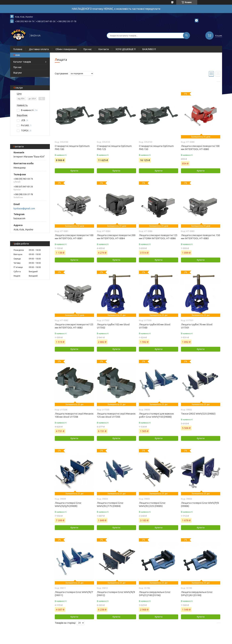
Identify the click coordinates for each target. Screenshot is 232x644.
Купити (74, 171)
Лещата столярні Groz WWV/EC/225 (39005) (152, 504)
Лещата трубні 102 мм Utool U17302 (113, 326)
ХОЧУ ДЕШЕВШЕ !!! (126, 49)
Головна (18, 49)
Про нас (88, 49)
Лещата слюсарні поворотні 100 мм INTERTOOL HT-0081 (74, 237)
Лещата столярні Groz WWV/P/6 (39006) (200, 504)
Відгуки (18, 73)
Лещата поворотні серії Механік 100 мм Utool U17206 (74, 415)
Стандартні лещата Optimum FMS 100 (72, 148)
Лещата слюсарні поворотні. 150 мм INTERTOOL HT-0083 (200, 237)
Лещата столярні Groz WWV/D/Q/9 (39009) (68, 504)
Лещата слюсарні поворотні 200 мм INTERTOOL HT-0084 (116, 237)
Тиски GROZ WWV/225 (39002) (198, 414)
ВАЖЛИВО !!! (149, 49)
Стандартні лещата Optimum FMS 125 (114, 148)
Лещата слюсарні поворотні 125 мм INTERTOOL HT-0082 (74, 326)
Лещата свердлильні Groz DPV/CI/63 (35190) (197, 594)
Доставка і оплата (39, 49)
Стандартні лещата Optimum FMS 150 (156, 148)
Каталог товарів (22, 62)
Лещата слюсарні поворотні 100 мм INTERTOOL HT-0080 (200, 148)
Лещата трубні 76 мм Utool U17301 (197, 326)
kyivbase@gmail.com (24, 208)
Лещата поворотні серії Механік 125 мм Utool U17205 (116, 415)
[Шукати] (186, 36)
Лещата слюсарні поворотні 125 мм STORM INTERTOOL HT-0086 (158, 237)
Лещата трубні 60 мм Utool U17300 (155, 326)
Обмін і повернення (66, 49)
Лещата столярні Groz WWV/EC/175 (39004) (110, 504)
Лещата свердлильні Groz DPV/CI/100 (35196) (155, 594)
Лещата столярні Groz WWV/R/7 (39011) (74, 594)
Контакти (104, 49)
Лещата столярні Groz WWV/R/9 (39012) (116, 594)
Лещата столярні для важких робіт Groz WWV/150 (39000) (156, 415)
